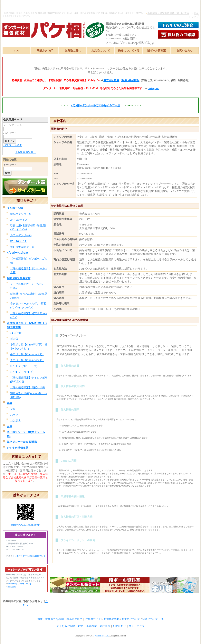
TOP (17, 51)
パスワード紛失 (13, 145)
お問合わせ (119, 626)
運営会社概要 (111, 80)
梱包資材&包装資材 (19, 278)
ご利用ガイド (93, 619)
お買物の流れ (73, 51)
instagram (153, 88)
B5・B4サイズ (19, 241)
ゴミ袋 (14, 339)
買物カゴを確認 (54, 619)
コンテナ (16, 420)
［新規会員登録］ (25, 152)
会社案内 (105, 626)
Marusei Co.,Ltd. (102, 636)
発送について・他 (129, 51)
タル (13, 409)
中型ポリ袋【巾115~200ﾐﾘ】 (27, 354)
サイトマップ (137, 626)
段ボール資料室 (157, 51)
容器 (10, 403)
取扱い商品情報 (130, 80)
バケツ (14, 415)
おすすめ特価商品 (18, 448)
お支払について (101, 51)
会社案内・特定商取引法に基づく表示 (168, 13)
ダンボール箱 (15, 208)
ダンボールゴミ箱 (18, 253)
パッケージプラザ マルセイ (21, 584)
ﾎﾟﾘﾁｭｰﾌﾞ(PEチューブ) (24, 366)
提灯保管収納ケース (22, 247)
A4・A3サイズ (19, 220)
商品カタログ (45, 51)
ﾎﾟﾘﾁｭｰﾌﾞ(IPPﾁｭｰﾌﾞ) (22, 372)
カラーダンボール (21, 235)
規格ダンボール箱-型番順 (22, 442)
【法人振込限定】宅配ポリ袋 (27, 387)
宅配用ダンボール (21, 214)
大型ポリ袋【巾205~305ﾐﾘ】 (27, 360)
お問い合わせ (185, 51)
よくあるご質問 (66, 626)
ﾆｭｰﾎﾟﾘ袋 (16, 333)
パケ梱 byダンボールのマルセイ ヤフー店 (95, 105)
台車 (10, 426)
